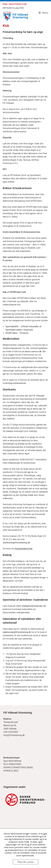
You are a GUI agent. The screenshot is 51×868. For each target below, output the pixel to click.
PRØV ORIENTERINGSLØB (15, 4)
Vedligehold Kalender (32, 606)
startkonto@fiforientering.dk (16, 543)
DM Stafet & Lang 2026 (13, 8)
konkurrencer (20, 383)
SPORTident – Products (17, 333)
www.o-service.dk (33, 351)
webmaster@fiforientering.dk (17, 632)
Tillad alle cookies (26, 862)
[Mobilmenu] (42, 13)
